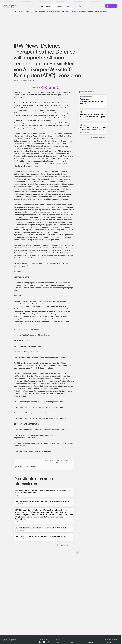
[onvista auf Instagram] (48, 642)
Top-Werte (89, 642)
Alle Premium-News (99, 137)
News (25, 12)
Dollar (73, 642)
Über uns (108, 642)
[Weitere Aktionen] (72, 467)
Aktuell (49, 6)
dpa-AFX (17, 80)
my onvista (59, 6)
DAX (57, 642)
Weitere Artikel (66, 545)
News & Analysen (18, 12)
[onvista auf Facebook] (40, 642)
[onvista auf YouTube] (44, 642)
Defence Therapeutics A (27, 467)
